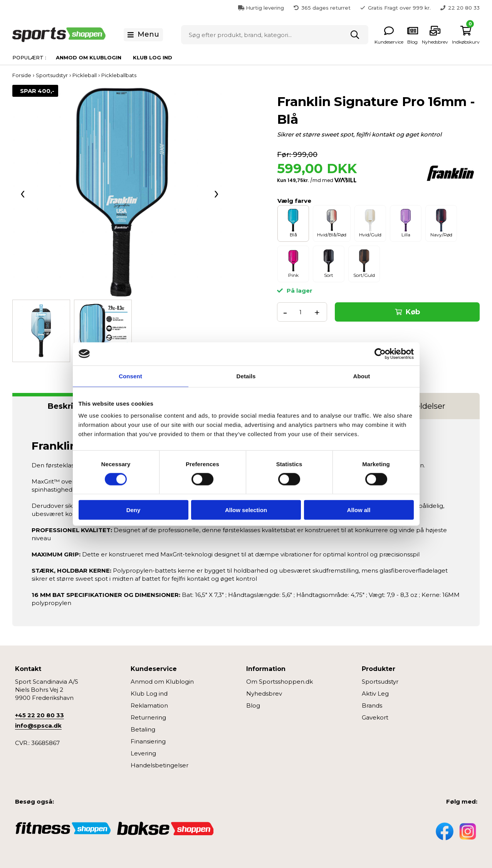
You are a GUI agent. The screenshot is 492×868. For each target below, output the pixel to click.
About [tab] (362, 376)
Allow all (359, 510)
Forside (22, 75)
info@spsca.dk (38, 726)
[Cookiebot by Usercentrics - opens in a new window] (380, 354)
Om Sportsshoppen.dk (280, 682)
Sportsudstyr (380, 682)
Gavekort (375, 717)
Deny (133, 510)
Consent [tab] (130, 376)
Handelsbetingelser (160, 765)
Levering (143, 753)
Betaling (143, 729)
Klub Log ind (153, 57)
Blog (253, 705)
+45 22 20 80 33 (39, 715)
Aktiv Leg (375, 694)
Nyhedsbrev (264, 694)
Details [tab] (246, 376)
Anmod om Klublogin (89, 57)
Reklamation (149, 705)
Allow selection (246, 510)
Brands (372, 705)
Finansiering (148, 741)
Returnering (148, 717)
